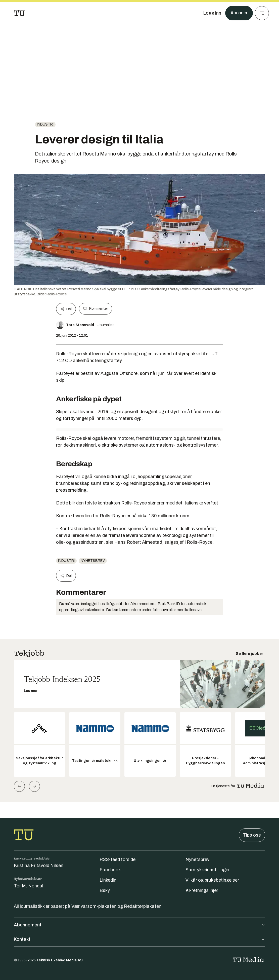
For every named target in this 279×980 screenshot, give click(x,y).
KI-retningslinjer (202, 890)
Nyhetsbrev (93, 561)
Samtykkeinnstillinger (208, 870)
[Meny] (262, 13)
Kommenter (96, 309)
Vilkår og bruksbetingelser (212, 880)
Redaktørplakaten (143, 906)
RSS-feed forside (118, 859)
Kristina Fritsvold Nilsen (39, 866)
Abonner (239, 13)
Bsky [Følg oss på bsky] (105, 890)
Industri (45, 124)
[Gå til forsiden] (19, 13)
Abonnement (139, 925)
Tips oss (252, 835)
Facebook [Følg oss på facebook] (110, 870)
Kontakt (139, 939)
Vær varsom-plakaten (94, 906)
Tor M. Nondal (29, 886)
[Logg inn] (212, 13)
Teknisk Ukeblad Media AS (60, 960)
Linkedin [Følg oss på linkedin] (108, 880)
